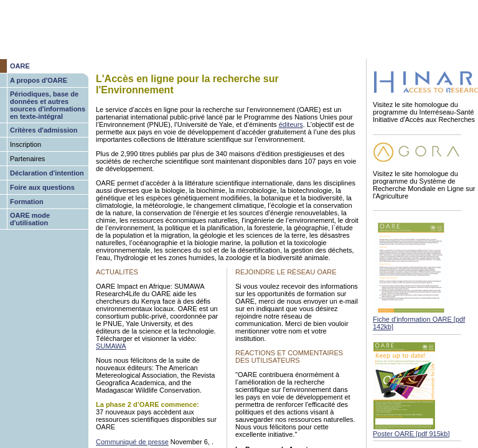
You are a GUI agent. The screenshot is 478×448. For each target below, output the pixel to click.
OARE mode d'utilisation (30, 219)
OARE (20, 66)
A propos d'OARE (39, 80)
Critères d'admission (44, 130)
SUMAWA (111, 346)
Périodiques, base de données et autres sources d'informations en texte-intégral (48, 105)
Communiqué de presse (132, 442)
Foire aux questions (42, 187)
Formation (27, 202)
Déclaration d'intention (47, 173)
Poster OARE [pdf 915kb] (411, 434)
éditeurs (291, 124)
